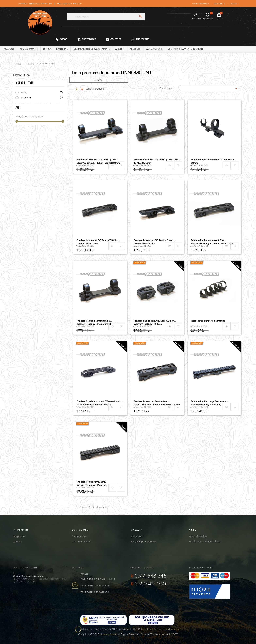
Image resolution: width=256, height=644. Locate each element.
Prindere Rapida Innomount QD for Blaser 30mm (212, 161)
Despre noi (19, 536)
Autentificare (79, 536)
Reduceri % (220, 3)
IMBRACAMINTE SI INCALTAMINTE (92, 49)
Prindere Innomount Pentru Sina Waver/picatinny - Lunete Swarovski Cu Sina (157, 403)
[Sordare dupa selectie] (210, 88)
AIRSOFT (120, 49)
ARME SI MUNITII (29, 49)
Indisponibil (41, 98)
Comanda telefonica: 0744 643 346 (35, 3)
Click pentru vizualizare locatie (28, 576)
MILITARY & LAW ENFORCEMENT (185, 49)
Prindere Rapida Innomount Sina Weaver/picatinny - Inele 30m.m (94, 322)
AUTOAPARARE (154, 49)
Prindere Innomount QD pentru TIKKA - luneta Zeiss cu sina (97, 242)
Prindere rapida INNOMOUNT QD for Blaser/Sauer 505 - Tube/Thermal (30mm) (98, 161)
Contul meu (196, 16)
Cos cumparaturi (81, 541)
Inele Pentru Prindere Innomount (208, 321)
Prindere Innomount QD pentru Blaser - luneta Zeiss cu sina (154, 242)
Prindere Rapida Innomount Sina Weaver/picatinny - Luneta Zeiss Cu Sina (212, 242)
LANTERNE (62, 49)
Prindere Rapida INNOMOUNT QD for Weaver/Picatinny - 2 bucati (154, 322)
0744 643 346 (148, 576)
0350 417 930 (148, 584)
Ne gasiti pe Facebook (143, 541)
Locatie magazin (201, 3)
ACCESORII (135, 49)
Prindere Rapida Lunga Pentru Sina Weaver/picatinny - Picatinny (209, 403)
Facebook (8, 49)
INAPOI (99, 80)
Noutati (234, 3)
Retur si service (198, 536)
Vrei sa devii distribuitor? (70, 3)
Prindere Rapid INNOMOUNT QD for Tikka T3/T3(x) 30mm (156, 161)
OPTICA (47, 49)
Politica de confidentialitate (205, 541)
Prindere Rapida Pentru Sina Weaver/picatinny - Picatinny (92, 483)
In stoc (41, 92)
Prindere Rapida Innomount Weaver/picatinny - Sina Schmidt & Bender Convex (100, 403)
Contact (17, 541)
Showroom (137, 536)
